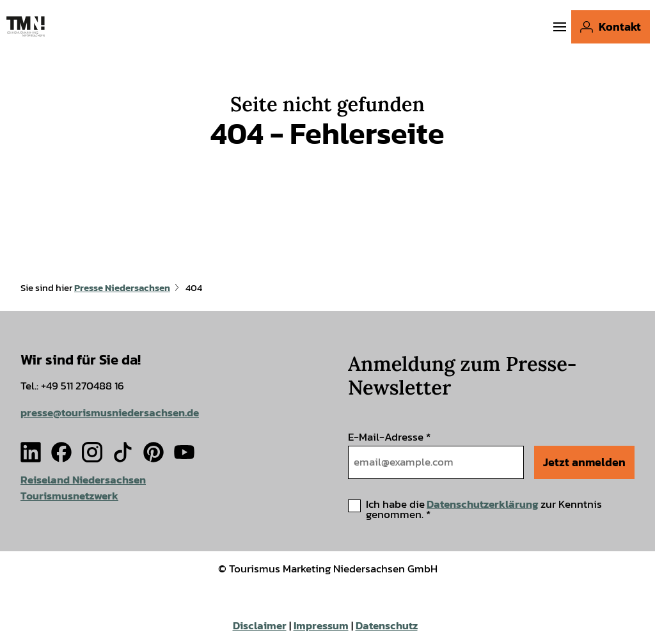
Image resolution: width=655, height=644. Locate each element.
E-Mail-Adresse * (389, 437)
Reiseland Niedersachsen (83, 480)
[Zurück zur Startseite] (26, 27)
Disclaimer (260, 626)
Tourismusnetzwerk (69, 495)
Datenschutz (387, 626)
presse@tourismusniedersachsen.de (110, 412)
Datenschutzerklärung (483, 504)
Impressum (321, 626)
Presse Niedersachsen (122, 288)
